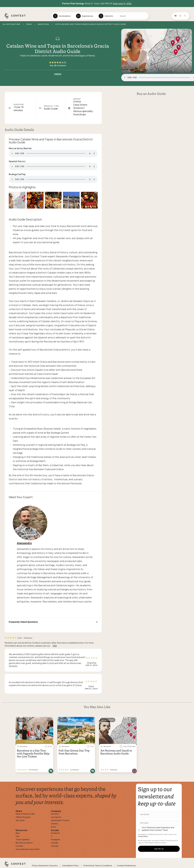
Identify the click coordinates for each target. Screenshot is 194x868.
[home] (17, 18)
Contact (19, 846)
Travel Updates (23, 839)
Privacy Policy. (143, 836)
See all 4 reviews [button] (58, 65)
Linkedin (55, 843)
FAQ (55, 646)
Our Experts (56, 817)
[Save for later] (49, 720)
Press (53, 827)
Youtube (55, 846)
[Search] (133, 16)
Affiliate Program (23, 817)
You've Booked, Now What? (28, 849)
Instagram (55, 839)
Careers (55, 824)
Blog (18, 833)
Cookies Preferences (126, 866)
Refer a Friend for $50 (25, 814)
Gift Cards (20, 820)
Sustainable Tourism (60, 820)
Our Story (55, 814)
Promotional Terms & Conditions (98, 866)
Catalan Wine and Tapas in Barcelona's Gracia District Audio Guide (58, 49)
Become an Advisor (24, 843)
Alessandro (24, 543)
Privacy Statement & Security (45, 866)
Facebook (55, 833)
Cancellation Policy (70, 866)
